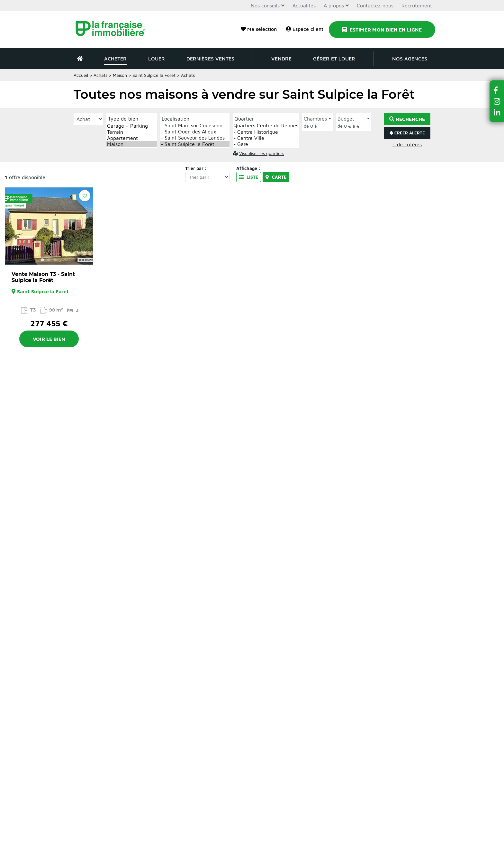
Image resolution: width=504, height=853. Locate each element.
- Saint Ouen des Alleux (195, 132)
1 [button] (42, 260)
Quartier (244, 119)
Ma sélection (259, 29)
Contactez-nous (375, 5)
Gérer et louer (334, 59)
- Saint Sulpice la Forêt (195, 144)
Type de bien (123, 119)
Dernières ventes (210, 59)
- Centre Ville (266, 138)
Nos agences (410, 59)
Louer (157, 59)
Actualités (304, 5)
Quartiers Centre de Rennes (266, 126)
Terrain (132, 132)
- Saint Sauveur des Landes (195, 138)
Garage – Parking (132, 126)
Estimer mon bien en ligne (382, 30)
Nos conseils (265, 5)
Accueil (81, 75)
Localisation (175, 119)
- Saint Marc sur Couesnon (195, 126)
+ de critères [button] (407, 144)
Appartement (132, 138)
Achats (100, 75)
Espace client (305, 29)
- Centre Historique (266, 132)
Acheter (115, 59)
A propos (334, 5)
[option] (49, 226)
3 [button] (55, 260)
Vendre (281, 59)
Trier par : (196, 168)
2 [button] (49, 260)
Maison (120, 75)
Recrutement (417, 5)
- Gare (266, 144)
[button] (497, 90)
